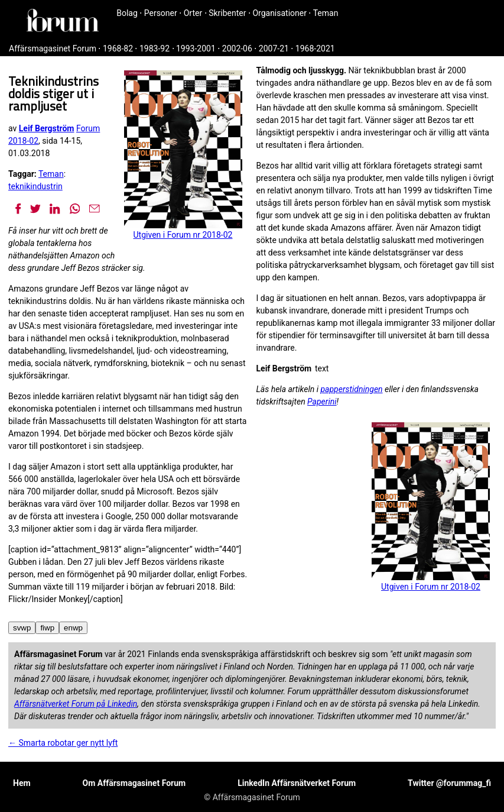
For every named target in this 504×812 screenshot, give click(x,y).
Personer (161, 13)
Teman (326, 13)
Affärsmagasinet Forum (53, 48)
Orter (193, 13)
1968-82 (118, 48)
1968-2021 (315, 48)
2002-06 (237, 48)
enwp (73, 628)
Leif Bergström (47, 128)
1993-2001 (196, 48)
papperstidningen (351, 389)
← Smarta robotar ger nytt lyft (63, 743)
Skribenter (227, 13)
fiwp (47, 628)
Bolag (127, 13)
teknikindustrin (35, 186)
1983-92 (155, 48)
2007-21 (274, 48)
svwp (22, 628)
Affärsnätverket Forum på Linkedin (76, 704)
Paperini (322, 402)
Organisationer (279, 13)
